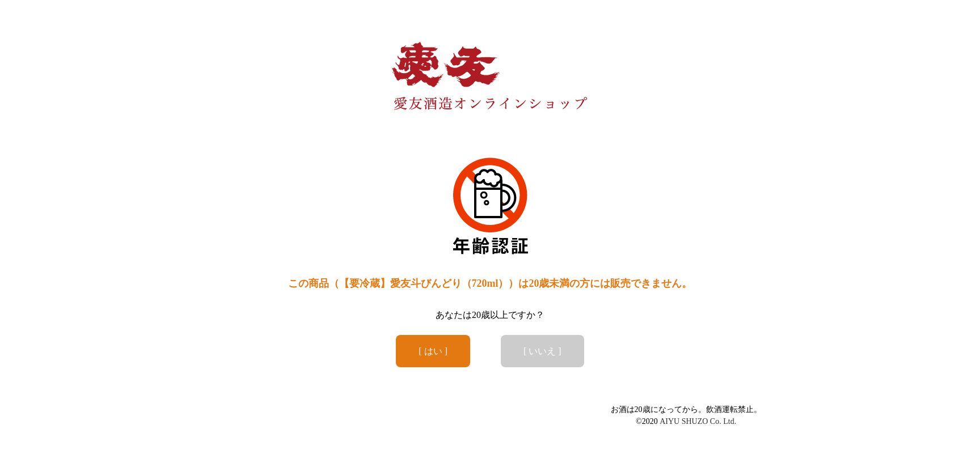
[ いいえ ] (542, 351)
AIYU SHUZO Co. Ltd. (698, 421)
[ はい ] (433, 351)
